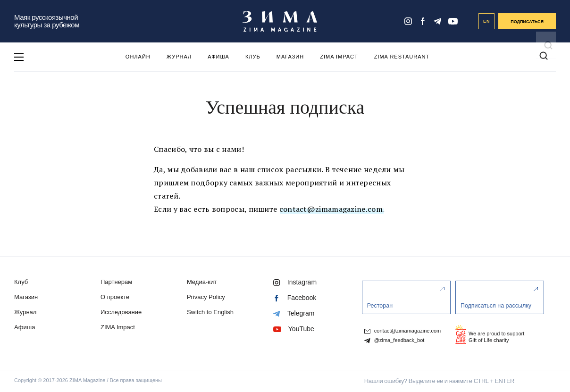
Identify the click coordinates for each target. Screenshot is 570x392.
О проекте (115, 297)
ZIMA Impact (339, 57)
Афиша (218, 57)
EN (487, 21)
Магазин (290, 57)
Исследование (121, 312)
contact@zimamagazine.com (331, 209)
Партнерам (116, 282)
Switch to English (210, 312)
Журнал (179, 57)
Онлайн (138, 57)
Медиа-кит (202, 282)
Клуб (253, 57)
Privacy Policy (206, 297)
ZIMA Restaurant (402, 57)
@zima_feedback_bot (394, 341)
